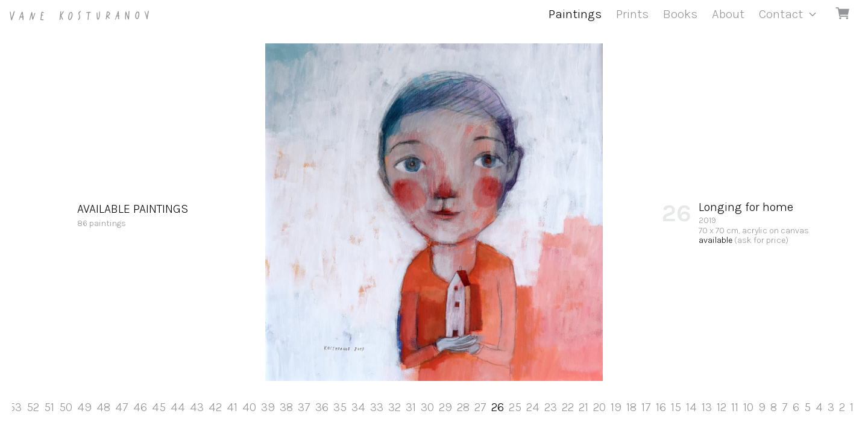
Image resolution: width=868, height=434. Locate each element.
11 (735, 407)
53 (15, 407)
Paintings (575, 14)
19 (616, 407)
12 (722, 407)
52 (33, 407)
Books (680, 14)
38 (286, 407)
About (728, 14)
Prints (632, 14)
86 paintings (133, 215)
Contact (781, 14)
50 (66, 407)
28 (463, 407)
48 (103, 407)
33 (377, 407)
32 (395, 407)
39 (268, 407)
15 (676, 407)
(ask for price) (761, 240)
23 (551, 407)
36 (322, 407)
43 (197, 407)
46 (140, 407)
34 (358, 407)
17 (646, 407)
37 (304, 407)
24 (533, 407)
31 (411, 407)
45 (159, 407)
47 (122, 407)
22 (568, 407)
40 (249, 407)
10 (748, 407)
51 (49, 407)
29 (445, 407)
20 (599, 407)
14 (691, 407)
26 (498, 407)
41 (232, 407)
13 (707, 407)
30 (427, 407)
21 (583, 407)
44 (178, 407)
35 (340, 407)
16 (661, 407)
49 (84, 407)
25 (515, 407)
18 (631, 407)
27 (480, 407)
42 (215, 407)
